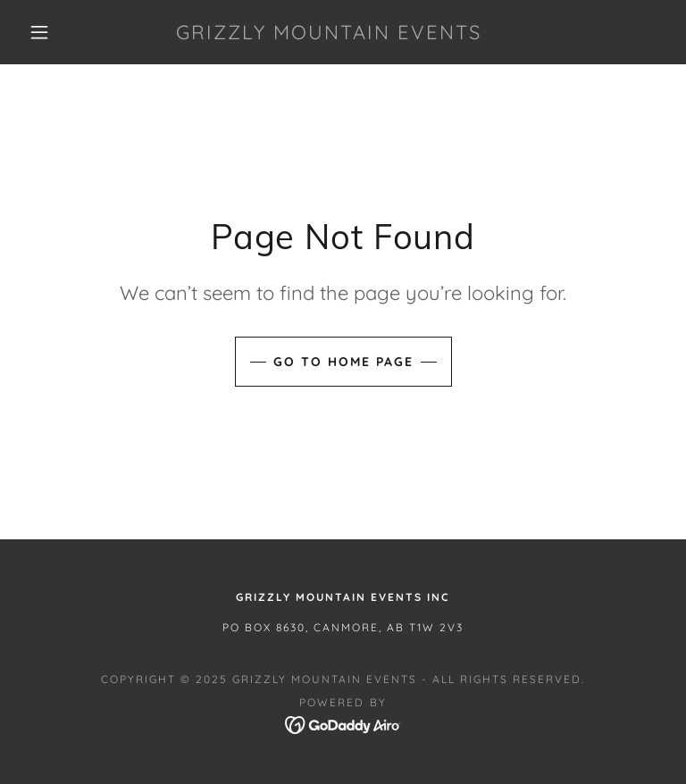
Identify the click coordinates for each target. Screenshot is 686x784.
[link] (329, 34)
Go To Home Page (343, 362)
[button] (39, 32)
